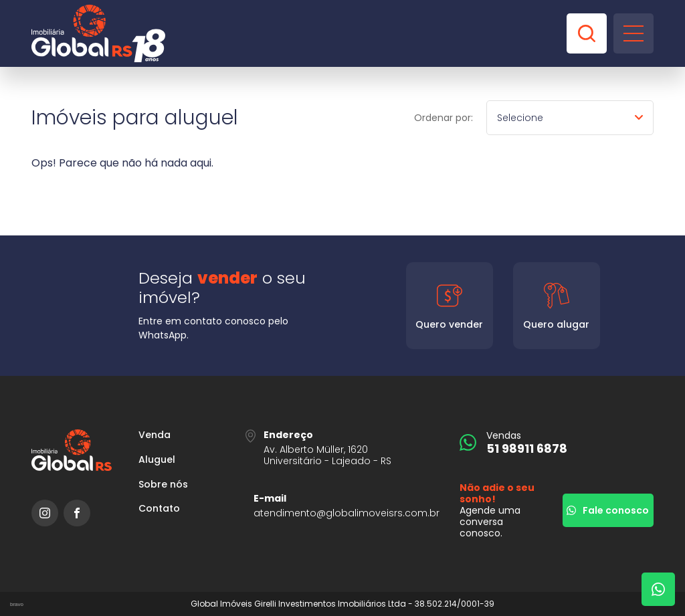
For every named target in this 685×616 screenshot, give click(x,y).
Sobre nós (163, 485)
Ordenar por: (444, 118)
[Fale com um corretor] (658, 589)
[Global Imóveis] (98, 33)
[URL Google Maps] (342, 448)
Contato (159, 509)
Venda (155, 435)
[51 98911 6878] (557, 442)
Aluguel (157, 460)
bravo (17, 604)
